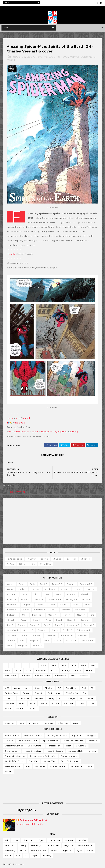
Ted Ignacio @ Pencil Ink (33, 820)
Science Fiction (43, 676)
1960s (74, 666)
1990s (16, 57)
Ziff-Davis (33, 709)
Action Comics (12, 736)
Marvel (74, 57)
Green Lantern (12, 751)
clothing (73, 432)
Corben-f (12, 594)
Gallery (23, 845)
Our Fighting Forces (15, 761)
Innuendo (34, 723)
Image (72, 698)
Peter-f (37, 620)
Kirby (87, 605)
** (11, 666)
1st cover (31, 559)
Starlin (24, 635)
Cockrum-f (51, 589)
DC (60, 688)
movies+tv (46, 432)
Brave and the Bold (27, 741)
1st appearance (15, 559)
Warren (20, 709)
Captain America (50, 741)
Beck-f (44, 584)
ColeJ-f (77, 589)
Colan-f (65, 589)
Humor (89, 671)
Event (22, 723)
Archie (17, 688)
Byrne (10, 589)
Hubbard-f (13, 605)
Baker (22, 584)
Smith (55, 630)
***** (34, 666)
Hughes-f (27, 605)
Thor (28, 766)
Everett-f (72, 594)
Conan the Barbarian (73, 741)
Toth (22, 641)
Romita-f (35, 625)
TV (26, 856)
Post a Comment (16, 492)
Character (28, 840)
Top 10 (35, 856)
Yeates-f (37, 646)
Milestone (63, 723)
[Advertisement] (52, 521)
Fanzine (69, 840)
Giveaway (36, 845)
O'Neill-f (11, 620)
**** (26, 666)
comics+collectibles (19, 432)
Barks (32, 584)
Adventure (41, 671)
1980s (94, 666)
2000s (18, 671)
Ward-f (58, 641)
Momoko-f (38, 615)
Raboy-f (71, 620)
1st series (85, 559)
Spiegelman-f (84, 630)
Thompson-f (67, 635)
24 (23, 57)
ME (81, 698)
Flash (69, 746)
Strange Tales (50, 761)
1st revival (71, 559)
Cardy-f (22, 589)
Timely (81, 703)
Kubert (26, 610)
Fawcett (39, 693)
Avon (37, 688)
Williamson (71, 641)
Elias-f (47, 594)
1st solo (11, 564)
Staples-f (12, 635)
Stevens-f (51, 635)
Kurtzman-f (40, 610)
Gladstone (24, 698)
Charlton (49, 688)
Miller (25, 615)
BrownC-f (57, 584)
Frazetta (25, 600)
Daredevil (93, 741)
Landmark (48, 723)
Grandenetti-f (55, 600)
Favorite (41, 57)
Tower (92, 703)
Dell (84, 688)
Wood (10, 646)
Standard (68, 703)
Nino (92, 615)
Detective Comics (14, 746)
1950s (64, 666)
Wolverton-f (87, 641)
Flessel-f (85, 594)
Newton (81, 615)
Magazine (69, 845)
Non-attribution (38, 851)
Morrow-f (68, 615)
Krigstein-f (12, 610)
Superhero (88, 57)
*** (18, 666)
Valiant (8, 709)
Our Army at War (69, 756)
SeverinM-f (13, 630)
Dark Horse (72, 688)
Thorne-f (82, 635)
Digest (41, 840)
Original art (67, 851)
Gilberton (10, 698)
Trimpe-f (34, 641)
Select (90, 851)
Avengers (91, 736)
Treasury (47, 856)
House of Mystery (32, 751)
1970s (84, 666)
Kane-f (77, 605)
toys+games (60, 432)
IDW (61, 698)
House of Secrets (55, 751)
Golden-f (38, 600)
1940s (53, 666)
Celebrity (10, 723)
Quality (43, 703)
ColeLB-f (90, 589)
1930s (43, 666)
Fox (84, 693)
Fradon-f (12, 600)
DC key (23, 564)
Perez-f (24, 620)
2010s (29, 671)
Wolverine (40, 766)
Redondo (85, 620)
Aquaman (77, 736)
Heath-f (86, 600)
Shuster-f (28, 630)
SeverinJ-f (89, 625)
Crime (54, 671)
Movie (76, 723)
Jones (52, 605)
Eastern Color (12, 693)
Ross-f (47, 625)
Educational (55, 840)
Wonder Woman (58, 766)
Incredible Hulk (75, 751)
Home (10, 418)
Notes (54, 851)
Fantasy (66, 671)
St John (55, 703)
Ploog (48, 620)
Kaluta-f (64, 605)
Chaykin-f (35, 589)
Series (8, 856)
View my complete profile (30, 824)
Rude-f (59, 625)
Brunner (71, 584)
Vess (18, 418)
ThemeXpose (18, 864)
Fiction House (54, 693)
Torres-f (11, 641)
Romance (26, 676)
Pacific (22, 703)
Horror (78, 671)
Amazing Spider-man (57, 736)
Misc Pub (9, 703)
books (35, 432)
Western (84, 676)
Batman (9, 741)
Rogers (22, 625)
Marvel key (46, 564)
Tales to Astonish (13, 766)
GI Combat (81, 746)
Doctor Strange (35, 746)
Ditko (36, 594)
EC (92, 688)
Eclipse (26, 693)
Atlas (28, 688)
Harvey (51, 698)
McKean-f (12, 615)
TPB (18, 856)
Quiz (79, 851)
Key (33, 564)
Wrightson (23, 646)
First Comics (72, 693)
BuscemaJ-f (86, 584)
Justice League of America (43, 756)
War (73, 676)
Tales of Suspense (70, 761)
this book (19, 423)
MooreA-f (53, 615)
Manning (66, 610)
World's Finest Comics (81, 766)
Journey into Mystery (15, 756)
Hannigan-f (72, 600)
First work (10, 845)
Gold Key (38, 698)
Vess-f (11, 60)
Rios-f (10, 625)
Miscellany (10, 851)
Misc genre (10, 676)
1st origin (57, 559)
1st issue (44, 559)
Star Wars (34, 761)
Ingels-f (41, 605)
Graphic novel (58, 57)
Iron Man (92, 751)
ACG (7, 688)
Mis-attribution (85, 845)
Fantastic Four (54, 746)
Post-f (59, 620)
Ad (6, 840)
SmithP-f (67, 630)
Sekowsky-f (73, 625)
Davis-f (25, 594)
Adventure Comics (33, 736)
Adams (11, 584)
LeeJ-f (54, 610)
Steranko (37, 635)
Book (30, 57)
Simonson (42, 630)
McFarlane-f (81, 610)
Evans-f (59, 594)
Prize (32, 703)
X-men (8, 772)
